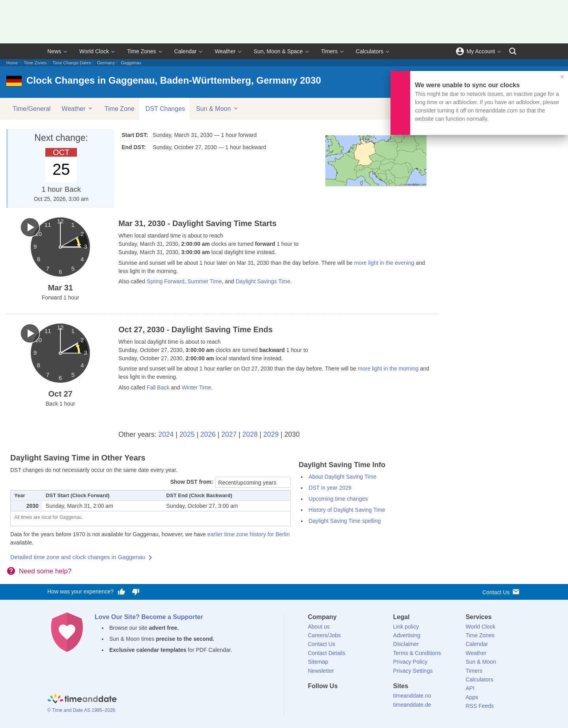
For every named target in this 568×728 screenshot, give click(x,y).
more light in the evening (384, 263)
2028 (250, 434)
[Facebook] (314, 700)
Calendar (186, 51)
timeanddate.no (412, 696)
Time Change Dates (72, 63)
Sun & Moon (218, 109)
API (470, 688)
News (54, 51)
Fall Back (158, 387)
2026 (208, 434)
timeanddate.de (412, 705)
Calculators (370, 51)
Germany (106, 63)
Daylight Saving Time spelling (345, 521)
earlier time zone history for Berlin (249, 534)
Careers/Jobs (324, 635)
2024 (166, 434)
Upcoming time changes (338, 499)
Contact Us (502, 592)
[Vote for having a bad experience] (136, 592)
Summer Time (205, 281)
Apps (472, 697)
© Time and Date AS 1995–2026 (81, 710)
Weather (225, 51)
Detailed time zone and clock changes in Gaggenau (78, 557)
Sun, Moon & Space (278, 51)
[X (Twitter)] (327, 700)
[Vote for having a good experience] (121, 592)
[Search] (513, 51)
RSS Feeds (480, 706)
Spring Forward (166, 281)
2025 (187, 434)
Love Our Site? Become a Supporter (149, 617)
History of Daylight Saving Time (347, 510)
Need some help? (45, 571)
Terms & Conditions (417, 653)
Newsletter (321, 671)
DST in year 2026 (330, 488)
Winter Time (197, 387)
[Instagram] (354, 700)
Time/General (32, 109)
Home (12, 63)
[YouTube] (367, 700)
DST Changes (165, 109)
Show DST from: (192, 482)
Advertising (407, 635)
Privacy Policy (410, 662)
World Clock (94, 51)
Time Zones (141, 51)
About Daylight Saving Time (342, 477)
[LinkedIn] (340, 700)
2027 (229, 434)
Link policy (406, 627)
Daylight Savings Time (263, 281)
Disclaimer (406, 644)
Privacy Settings (413, 671)
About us (319, 627)
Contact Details (327, 653)
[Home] (82, 700)
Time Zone (120, 109)
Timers (329, 51)
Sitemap (318, 662)
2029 (271, 434)
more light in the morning (388, 369)
